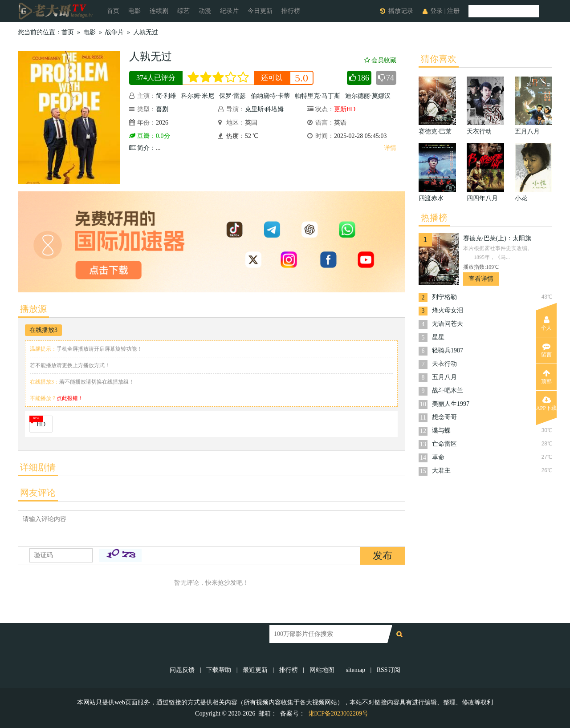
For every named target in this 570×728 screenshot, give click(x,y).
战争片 (114, 32)
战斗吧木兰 (448, 390)
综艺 (183, 11)
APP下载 (546, 404)
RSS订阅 (389, 670)
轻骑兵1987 (448, 350)
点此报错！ (70, 398)
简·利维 (166, 96)
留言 (546, 350)
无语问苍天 (448, 324)
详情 (390, 148)
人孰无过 (146, 32)
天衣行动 (444, 364)
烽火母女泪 (448, 310)
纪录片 (229, 11)
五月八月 (444, 377)
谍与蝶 (441, 431)
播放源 (33, 309)
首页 (113, 11)
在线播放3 (43, 330)
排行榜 (291, 11)
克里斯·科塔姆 (265, 109)
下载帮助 (219, 670)
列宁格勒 (444, 297)
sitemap (355, 670)
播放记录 (401, 11)
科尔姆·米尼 (198, 96)
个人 (546, 324)
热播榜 (434, 218)
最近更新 (255, 670)
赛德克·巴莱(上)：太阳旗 (497, 238)
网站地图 (322, 670)
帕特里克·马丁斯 (318, 96)
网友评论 (38, 493)
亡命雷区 (444, 444)
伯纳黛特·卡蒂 (270, 96)
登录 (436, 11)
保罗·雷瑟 (232, 96)
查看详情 (481, 279)
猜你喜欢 (439, 59)
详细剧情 (38, 467)
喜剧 (162, 109)
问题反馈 (183, 670)
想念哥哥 (444, 417)
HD (41, 424)
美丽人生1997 (451, 404)
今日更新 (260, 11)
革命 (438, 457)
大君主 (441, 471)
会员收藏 (380, 60)
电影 (134, 11)
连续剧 (159, 11)
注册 (453, 11)
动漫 (205, 11)
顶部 (546, 377)
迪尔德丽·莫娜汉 (368, 96)
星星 (438, 337)
